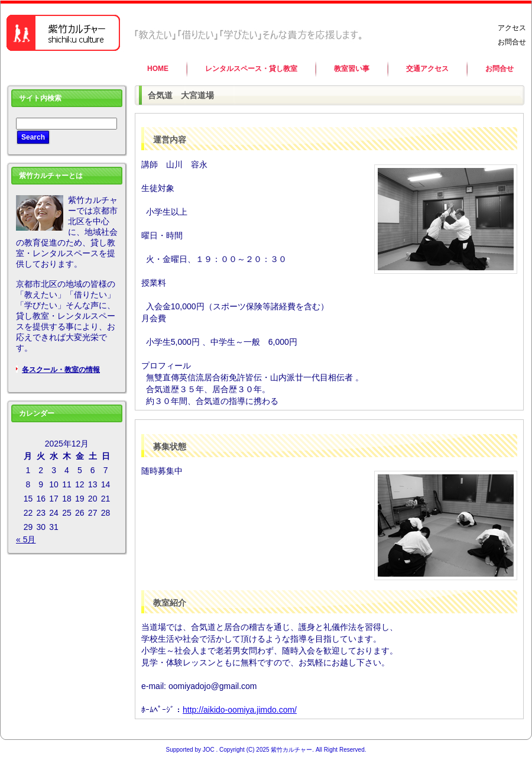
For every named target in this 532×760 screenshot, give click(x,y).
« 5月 (26, 539)
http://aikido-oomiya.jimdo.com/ (240, 710)
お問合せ (512, 42)
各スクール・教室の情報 (61, 370)
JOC (209, 750)
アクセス (512, 28)
